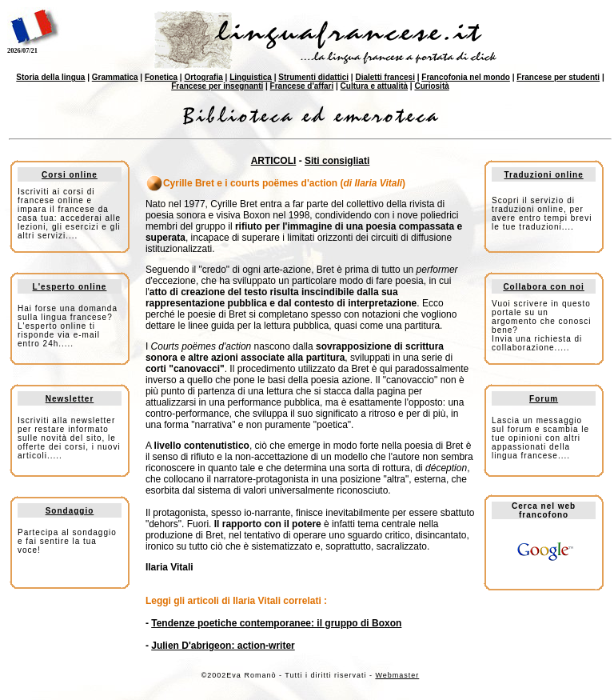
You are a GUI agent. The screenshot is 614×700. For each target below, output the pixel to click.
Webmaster (397, 675)
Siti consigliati (337, 161)
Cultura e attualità (374, 86)
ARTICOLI (274, 161)
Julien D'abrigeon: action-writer (223, 646)
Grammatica (115, 77)
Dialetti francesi (385, 77)
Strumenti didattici (313, 77)
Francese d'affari (302, 86)
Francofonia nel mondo (466, 77)
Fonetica (161, 77)
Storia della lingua (50, 77)
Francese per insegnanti (217, 86)
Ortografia (203, 77)
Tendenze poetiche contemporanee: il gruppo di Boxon (276, 623)
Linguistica (251, 77)
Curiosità (431, 86)
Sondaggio (70, 511)
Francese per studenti (558, 77)
